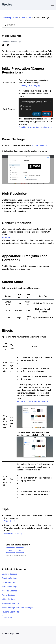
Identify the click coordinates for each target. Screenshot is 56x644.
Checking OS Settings (28, 86)
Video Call (9, 521)
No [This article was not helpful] (20, 550)
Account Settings (9, 591)
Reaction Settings (10, 578)
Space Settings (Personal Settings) (17, 608)
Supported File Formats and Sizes (31, 401)
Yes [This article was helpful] (11, 550)
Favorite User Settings (12, 612)
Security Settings (9, 574)
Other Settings (8, 582)
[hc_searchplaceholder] (28, 25)
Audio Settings (8, 595)
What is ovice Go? (12, 534)
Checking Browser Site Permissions (34, 127)
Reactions (6, 237)
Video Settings (8, 599)
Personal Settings (41, 18)
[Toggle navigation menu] (53, 5)
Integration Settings (11, 603)
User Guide (26, 18)
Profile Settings (39, 145)
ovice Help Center (10, 18)
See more (8, 618)
